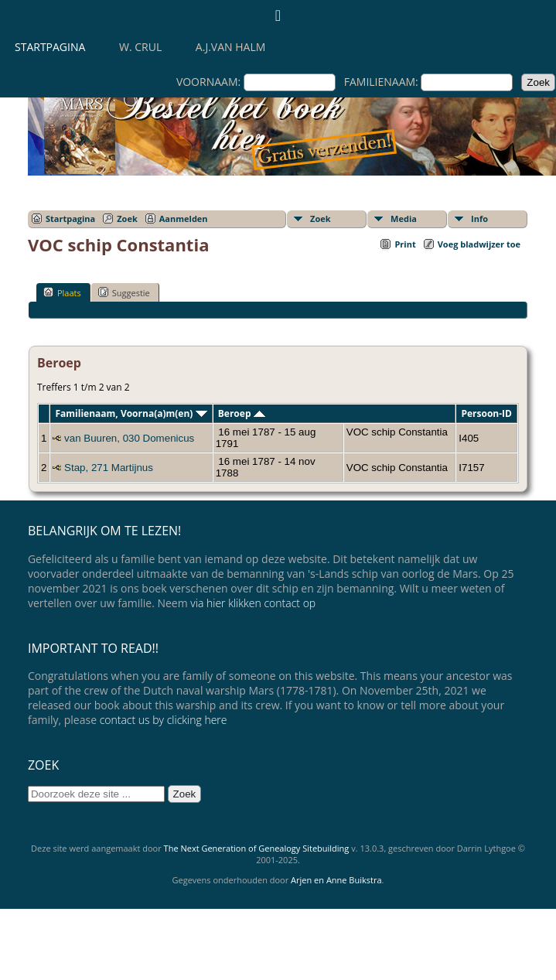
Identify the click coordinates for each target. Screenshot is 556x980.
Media (404, 219)
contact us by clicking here (164, 720)
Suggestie (124, 292)
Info (479, 219)
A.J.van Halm (230, 47)
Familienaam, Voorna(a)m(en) (131, 413)
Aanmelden (184, 219)
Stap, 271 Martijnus (109, 468)
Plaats (62, 292)
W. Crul (140, 47)
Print (405, 244)
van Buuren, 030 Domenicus (129, 438)
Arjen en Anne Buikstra (336, 880)
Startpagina (50, 47)
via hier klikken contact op (253, 603)
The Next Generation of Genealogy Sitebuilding (257, 848)
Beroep (242, 413)
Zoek (127, 219)
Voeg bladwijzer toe (479, 244)
